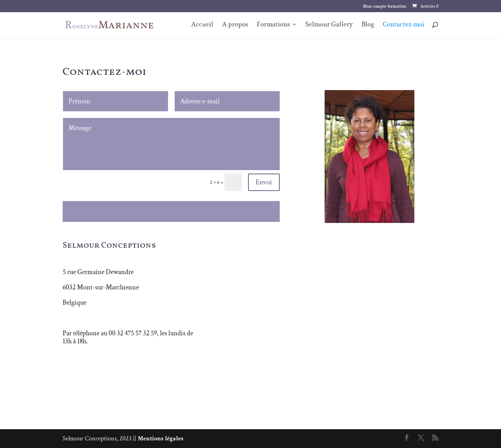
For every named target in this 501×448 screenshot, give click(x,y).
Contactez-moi (404, 25)
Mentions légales (161, 438)
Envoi (264, 182)
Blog (368, 25)
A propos (235, 25)
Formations (273, 25)
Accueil (202, 25)
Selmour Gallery (329, 25)
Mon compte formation (384, 7)
